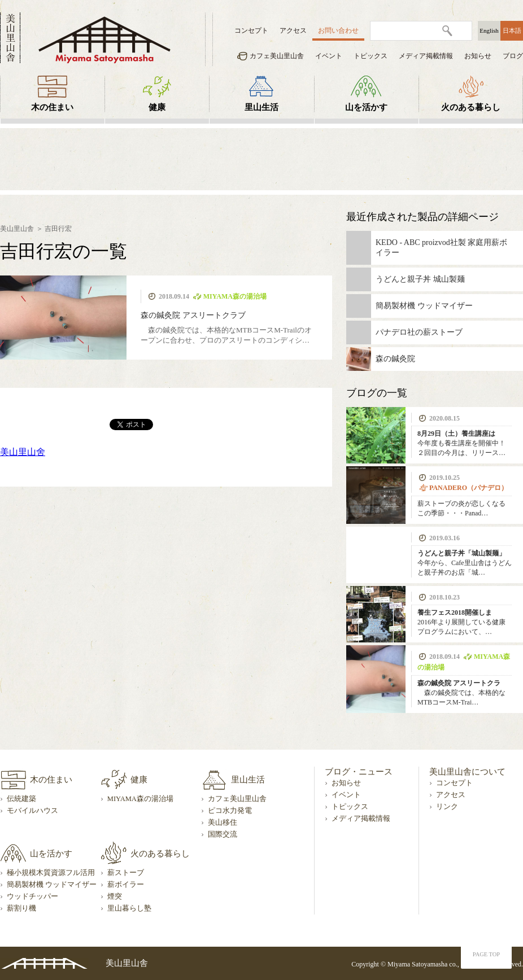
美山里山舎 (17, 229)
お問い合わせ (338, 30)
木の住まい (52, 107)
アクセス (293, 30)
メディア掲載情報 (426, 56)
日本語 (512, 30)
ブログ (513, 56)
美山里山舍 (23, 452)
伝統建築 (21, 799)
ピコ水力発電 (230, 811)
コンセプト (251, 30)
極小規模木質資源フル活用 (51, 873)
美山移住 (223, 823)
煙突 (115, 896)
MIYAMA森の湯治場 (140, 799)
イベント (329, 56)
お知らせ (478, 56)
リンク (447, 807)
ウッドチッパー (32, 896)
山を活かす (366, 107)
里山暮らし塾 (129, 908)
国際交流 (223, 834)
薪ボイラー (126, 885)
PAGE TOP (486, 954)
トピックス (371, 56)
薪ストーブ (126, 873)
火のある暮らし (471, 107)
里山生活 (261, 107)
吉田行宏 (58, 229)
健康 (157, 107)
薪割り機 (21, 908)
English (489, 30)
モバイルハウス (32, 811)
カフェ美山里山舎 (277, 56)
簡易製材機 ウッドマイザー (52, 885)
